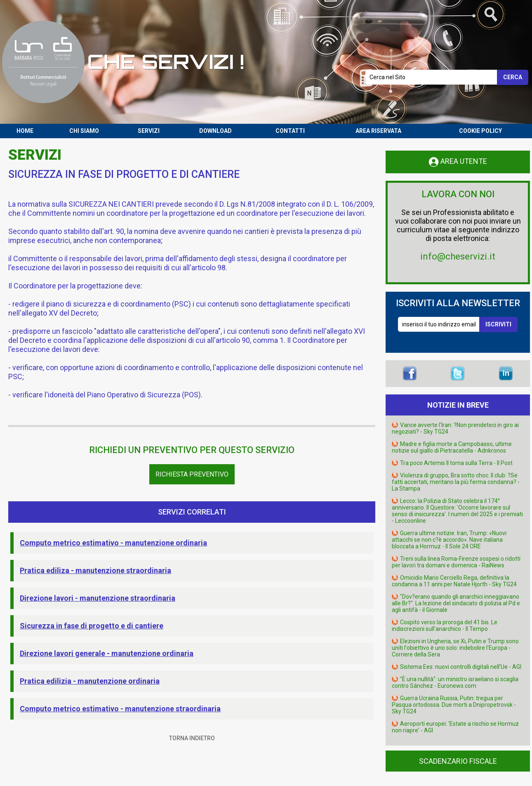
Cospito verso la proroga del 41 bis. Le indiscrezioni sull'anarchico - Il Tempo (445, 625)
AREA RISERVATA (378, 131)
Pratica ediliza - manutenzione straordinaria (95, 570)
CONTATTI (290, 131)
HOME (25, 131)
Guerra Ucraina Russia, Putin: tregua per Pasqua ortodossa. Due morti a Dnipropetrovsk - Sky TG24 (454, 705)
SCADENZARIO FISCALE (458, 761)
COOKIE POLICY (480, 131)
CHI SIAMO (84, 131)
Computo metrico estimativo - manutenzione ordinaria (113, 543)
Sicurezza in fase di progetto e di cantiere (92, 626)
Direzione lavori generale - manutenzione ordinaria (107, 653)
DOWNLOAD (215, 131)
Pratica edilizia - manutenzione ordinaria (90, 681)
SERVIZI (149, 131)
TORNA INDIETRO (192, 738)
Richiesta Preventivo (192, 474)
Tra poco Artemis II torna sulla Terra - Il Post (456, 463)
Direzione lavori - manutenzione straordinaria (98, 598)
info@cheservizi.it (458, 256)
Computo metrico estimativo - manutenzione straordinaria (120, 709)
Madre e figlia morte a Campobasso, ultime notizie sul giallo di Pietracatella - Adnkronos (452, 447)
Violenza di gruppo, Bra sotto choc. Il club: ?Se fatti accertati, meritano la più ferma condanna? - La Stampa (456, 482)
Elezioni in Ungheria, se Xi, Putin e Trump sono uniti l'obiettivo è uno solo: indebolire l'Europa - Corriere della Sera (455, 648)
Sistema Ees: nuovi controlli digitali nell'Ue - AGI (461, 667)
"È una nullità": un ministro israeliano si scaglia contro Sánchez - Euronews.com (455, 682)
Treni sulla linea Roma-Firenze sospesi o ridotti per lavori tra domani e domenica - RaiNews (456, 562)
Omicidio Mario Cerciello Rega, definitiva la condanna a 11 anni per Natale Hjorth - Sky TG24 (454, 581)
